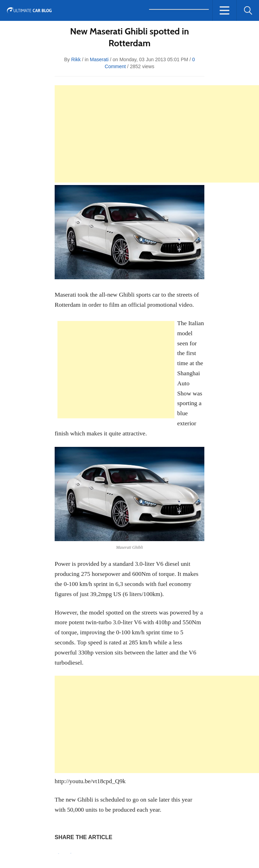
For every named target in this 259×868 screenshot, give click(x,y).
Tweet (71, 853)
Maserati (99, 59)
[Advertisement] (157, 134)
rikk (76, 59)
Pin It (58, 854)
